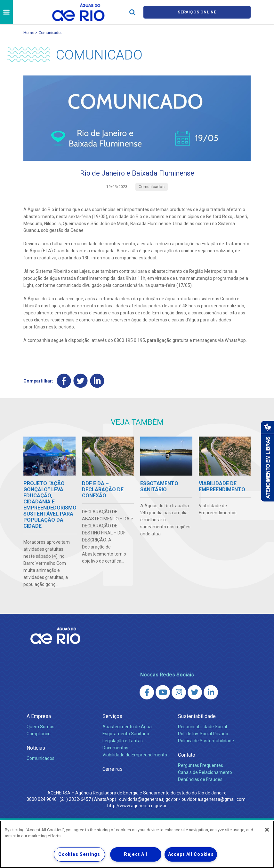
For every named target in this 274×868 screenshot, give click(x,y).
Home (29, 32)
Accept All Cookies (191, 854)
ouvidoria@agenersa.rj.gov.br (148, 801)
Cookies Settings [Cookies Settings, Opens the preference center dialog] (79, 854)
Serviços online (197, 12)
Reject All (136, 854)
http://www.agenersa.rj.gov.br (137, 807)
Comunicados (50, 32)
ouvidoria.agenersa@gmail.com (214, 801)
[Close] (267, 830)
